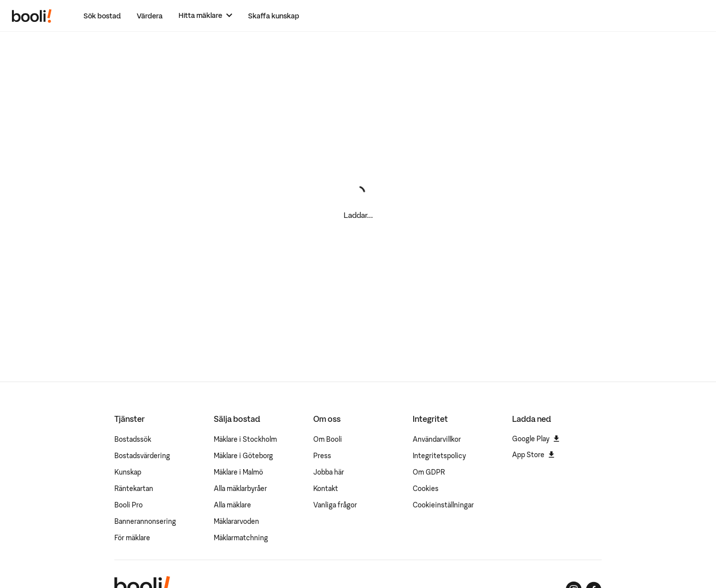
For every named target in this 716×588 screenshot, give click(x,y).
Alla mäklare (232, 505)
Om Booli (328, 439)
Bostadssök (133, 439)
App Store (533, 455)
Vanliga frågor (335, 505)
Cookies (426, 489)
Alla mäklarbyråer (240, 489)
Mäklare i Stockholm (245, 439)
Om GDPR (429, 472)
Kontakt (326, 489)
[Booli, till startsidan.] (32, 16)
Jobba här (329, 472)
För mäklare (132, 538)
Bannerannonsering (145, 521)
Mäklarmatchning (241, 538)
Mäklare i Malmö (238, 472)
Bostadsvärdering (142, 456)
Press (322, 456)
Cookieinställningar (443, 505)
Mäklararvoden (236, 521)
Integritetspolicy (439, 456)
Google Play (536, 439)
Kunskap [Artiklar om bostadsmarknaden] (128, 472)
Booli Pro (129, 505)
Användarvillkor (437, 439)
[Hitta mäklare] (205, 16)
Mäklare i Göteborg (243, 456)
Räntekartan (134, 489)
